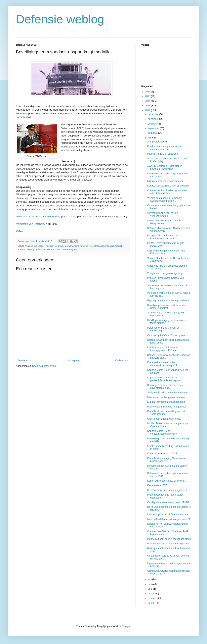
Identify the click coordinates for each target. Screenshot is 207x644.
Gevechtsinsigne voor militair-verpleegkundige (163, 214)
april (150, 589)
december (154, 114)
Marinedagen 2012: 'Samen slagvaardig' (169, 544)
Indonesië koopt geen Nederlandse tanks (169, 539)
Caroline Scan (81, 246)
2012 (148, 110)
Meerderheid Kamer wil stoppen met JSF (169, 519)
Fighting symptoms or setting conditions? (169, 300)
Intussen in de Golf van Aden (163, 154)
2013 (148, 106)
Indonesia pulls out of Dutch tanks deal (168, 514)
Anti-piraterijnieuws (157, 142)
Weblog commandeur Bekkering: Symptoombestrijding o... (165, 199)
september (154, 128)
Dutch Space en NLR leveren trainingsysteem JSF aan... (163, 349)
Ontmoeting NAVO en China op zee (166, 335)
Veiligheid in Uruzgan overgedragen (166, 273)
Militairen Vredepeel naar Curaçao (165, 181)
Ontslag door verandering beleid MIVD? (168, 502)
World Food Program (67, 249)
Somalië (46, 249)
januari (152, 603)
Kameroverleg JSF (157, 485)
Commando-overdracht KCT (162, 454)
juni (150, 579)
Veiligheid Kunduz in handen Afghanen (168, 393)
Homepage (74, 360)
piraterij (30, 249)
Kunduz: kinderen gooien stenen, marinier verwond (165, 148)
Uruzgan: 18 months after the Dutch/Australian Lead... (163, 237)
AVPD (70, 246)
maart (151, 594)
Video (20, 231)
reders (38, 249)
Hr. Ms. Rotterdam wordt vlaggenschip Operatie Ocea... (167, 425)
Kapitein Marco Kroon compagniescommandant (162, 432)
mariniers (110, 246)
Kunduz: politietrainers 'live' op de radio (168, 186)
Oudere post (122, 360)
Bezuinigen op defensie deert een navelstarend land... (165, 387)
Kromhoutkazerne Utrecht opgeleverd (167, 490)
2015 (148, 96)
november (154, 119)
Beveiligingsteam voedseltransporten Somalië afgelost (167, 307)
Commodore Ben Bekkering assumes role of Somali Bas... (167, 192)
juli (150, 138)
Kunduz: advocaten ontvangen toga (166, 402)
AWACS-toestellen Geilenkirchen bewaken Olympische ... (165, 167)
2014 (148, 101)
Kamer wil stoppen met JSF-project (166, 481)
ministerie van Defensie (30, 224)
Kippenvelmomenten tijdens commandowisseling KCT (162, 364)
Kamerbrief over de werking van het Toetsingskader (166, 413)
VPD (53, 249)
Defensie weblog (60, 19)
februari (152, 598)
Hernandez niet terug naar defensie (166, 397)
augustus (153, 133)
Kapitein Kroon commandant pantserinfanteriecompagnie (164, 379)
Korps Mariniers (97, 246)
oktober (152, 124)
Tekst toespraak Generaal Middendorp (38, 216)
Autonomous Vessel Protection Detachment (46, 246)
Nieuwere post (25, 360)
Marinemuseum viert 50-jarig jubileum (167, 407)
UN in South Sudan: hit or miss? (164, 419)
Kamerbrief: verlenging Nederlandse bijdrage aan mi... (166, 460)
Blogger (126, 626)
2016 (148, 92)
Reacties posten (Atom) (45, 366)
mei (150, 584)
